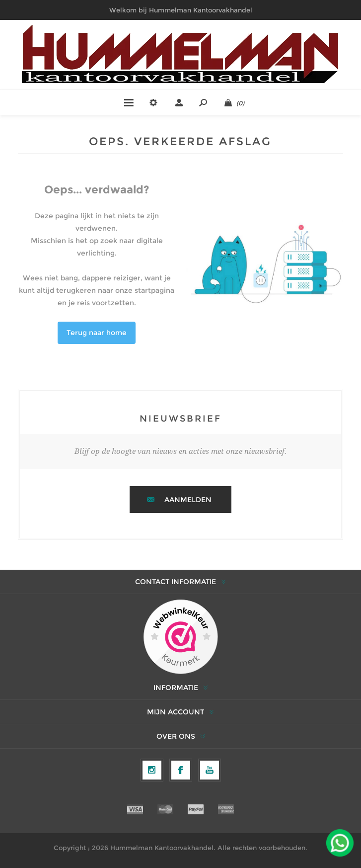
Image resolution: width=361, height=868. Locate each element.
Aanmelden (188, 500)
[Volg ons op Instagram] (152, 770)
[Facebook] (181, 770)
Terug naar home (97, 333)
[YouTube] (210, 770)
